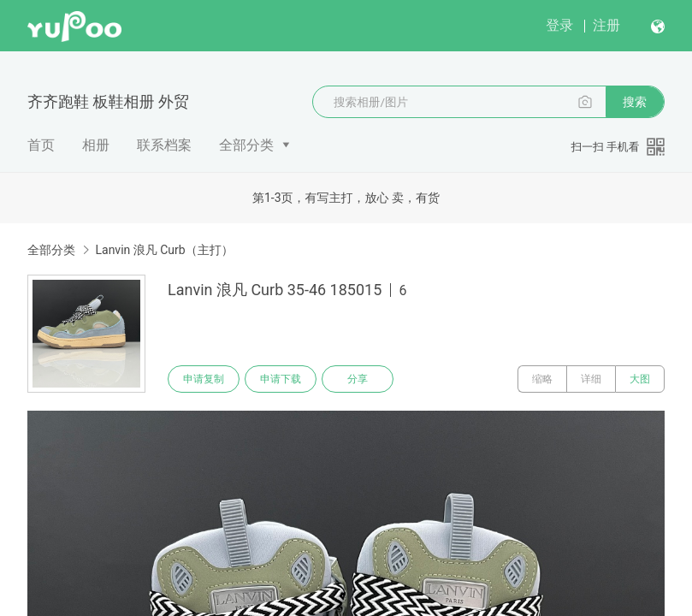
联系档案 (164, 145)
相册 (96, 145)
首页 (41, 145)
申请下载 (281, 379)
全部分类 (246, 145)
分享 (358, 379)
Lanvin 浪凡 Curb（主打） (164, 250)
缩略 (542, 379)
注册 (606, 25)
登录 (559, 25)
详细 (591, 379)
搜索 (635, 102)
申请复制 (204, 379)
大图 (640, 379)
